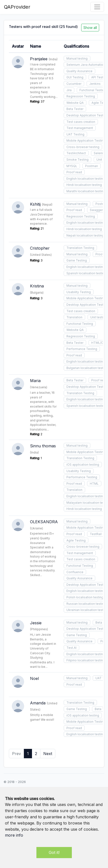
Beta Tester (75, 109)
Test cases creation (81, 122)
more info (14, 835)
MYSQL (72, 166)
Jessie (36, 623)
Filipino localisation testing (86, 660)
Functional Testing (80, 324)
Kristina (37, 286)
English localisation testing (86, 179)
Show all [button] (90, 28)
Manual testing (77, 58)
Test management (80, 128)
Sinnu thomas (43, 446)
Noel (34, 678)
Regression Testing (81, 96)
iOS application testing (83, 465)
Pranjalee (39, 59)
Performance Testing (82, 349)
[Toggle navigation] (97, 7)
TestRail (96, 534)
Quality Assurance (79, 71)
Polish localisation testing (85, 597)
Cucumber (74, 84)
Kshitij (35, 204)
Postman (92, 166)
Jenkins (95, 84)
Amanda (38, 703)
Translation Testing (80, 248)
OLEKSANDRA (44, 522)
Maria (35, 381)
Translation (74, 317)
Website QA (75, 103)
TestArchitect (76, 153)
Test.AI (71, 648)
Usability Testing (79, 292)
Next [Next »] (48, 754)
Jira (69, 90)
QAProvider (17, 7)
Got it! (54, 852)
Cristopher (40, 248)
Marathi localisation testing (86, 191)
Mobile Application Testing (86, 141)
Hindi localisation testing (84, 185)
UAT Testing (75, 134)
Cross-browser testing (83, 147)
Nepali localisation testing (85, 235)
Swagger (96, 210)
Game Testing (77, 260)
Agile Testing (76, 540)
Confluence (75, 572)
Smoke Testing (77, 160)
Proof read (74, 172)
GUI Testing (75, 77)
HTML (94, 484)
